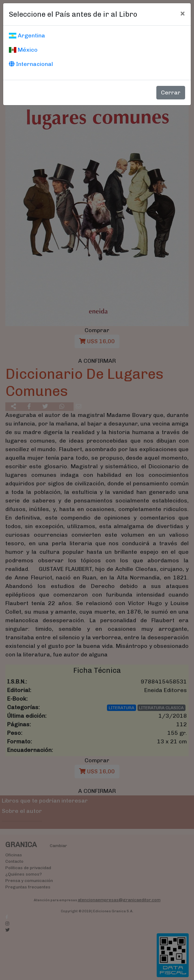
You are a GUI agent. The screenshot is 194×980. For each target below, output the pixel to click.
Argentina (27, 35)
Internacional (31, 64)
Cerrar (171, 92)
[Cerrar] (182, 13)
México (23, 50)
